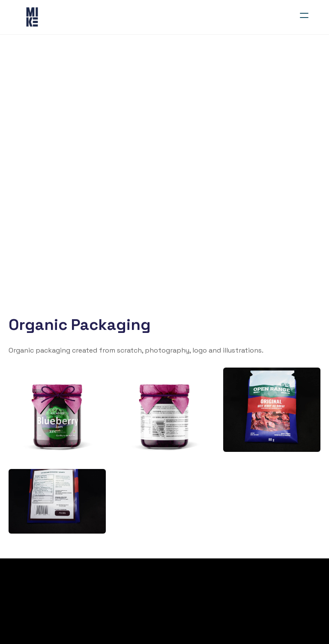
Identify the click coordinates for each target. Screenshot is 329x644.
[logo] (32, 17)
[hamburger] (304, 15)
